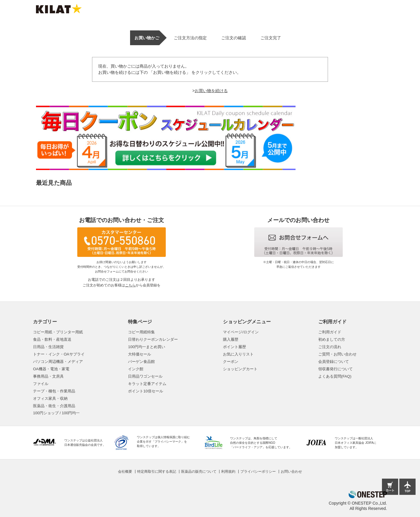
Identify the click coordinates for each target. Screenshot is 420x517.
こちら (130, 285)
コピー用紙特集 (141, 332)
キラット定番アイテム (147, 384)
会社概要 (125, 472)
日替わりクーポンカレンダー (153, 339)
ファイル (41, 384)
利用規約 (228, 472)
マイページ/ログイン (241, 332)
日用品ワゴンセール (145, 376)
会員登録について (334, 362)
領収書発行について (335, 369)
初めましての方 (332, 339)
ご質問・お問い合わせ (337, 354)
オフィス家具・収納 (50, 398)
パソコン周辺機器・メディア (58, 362)
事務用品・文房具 (48, 376)
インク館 (136, 369)
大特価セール (140, 354)
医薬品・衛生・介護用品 (54, 406)
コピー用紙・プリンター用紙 (58, 332)
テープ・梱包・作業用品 (54, 391)
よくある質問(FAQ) (335, 376)
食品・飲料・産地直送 (52, 339)
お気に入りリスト (238, 354)
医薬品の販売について (199, 472)
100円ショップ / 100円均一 (56, 413)
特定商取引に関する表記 (157, 472)
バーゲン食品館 (141, 362)
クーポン (231, 362)
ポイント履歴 (234, 347)
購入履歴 (231, 339)
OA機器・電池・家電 (51, 369)
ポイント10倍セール (145, 391)
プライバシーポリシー (258, 472)
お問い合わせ (291, 472)
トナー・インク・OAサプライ (59, 354)
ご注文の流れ (330, 347)
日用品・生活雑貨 (48, 347)
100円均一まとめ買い (147, 347)
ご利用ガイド (330, 332)
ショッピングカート (240, 369)
